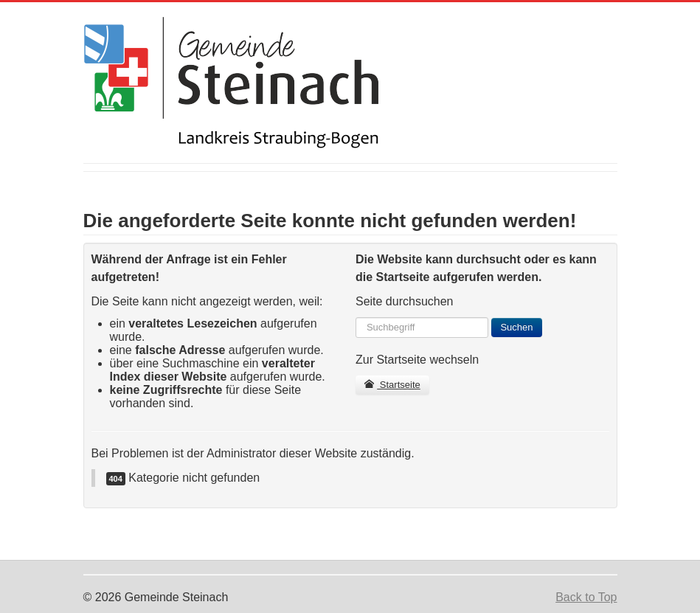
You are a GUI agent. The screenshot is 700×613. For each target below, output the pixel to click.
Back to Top (586, 597)
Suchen (516, 327)
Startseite (392, 385)
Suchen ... (356, 318)
